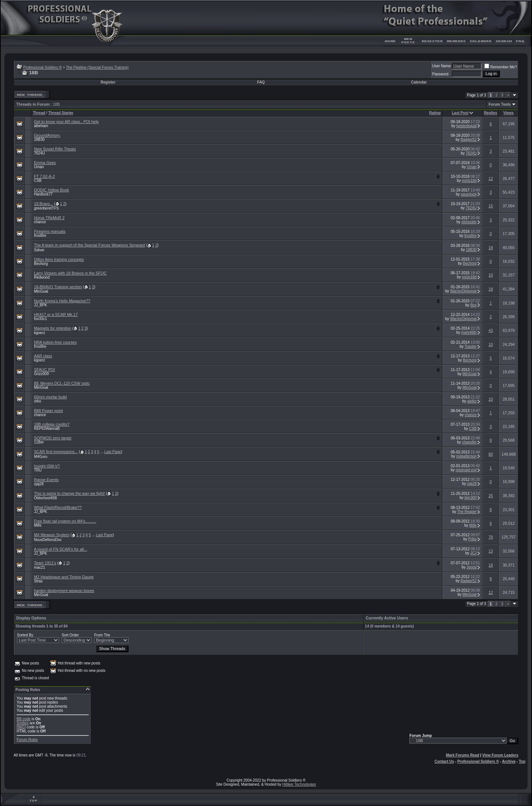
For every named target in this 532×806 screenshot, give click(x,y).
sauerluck (469, 194)
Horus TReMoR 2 (49, 218)
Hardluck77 (43, 194)
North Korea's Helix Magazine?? (62, 301)
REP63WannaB (47, 428)
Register (108, 82)
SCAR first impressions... (56, 452)
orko (37, 401)
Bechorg (41, 264)
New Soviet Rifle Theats (55, 149)
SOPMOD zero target (53, 438)
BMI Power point (48, 411)
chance (40, 222)
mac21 (40, 567)
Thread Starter (61, 113)
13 (491, 551)
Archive (509, 761)
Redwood (42, 277)
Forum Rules (27, 740)
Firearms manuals (50, 231)
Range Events (46, 480)
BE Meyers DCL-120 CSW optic (62, 383)
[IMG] (21, 727)
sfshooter (469, 222)
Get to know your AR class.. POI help (66, 122)
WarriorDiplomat (463, 291)
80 (491, 454)
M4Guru (41, 457)
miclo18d (469, 181)
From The (102, 635)
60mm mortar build (50, 397)
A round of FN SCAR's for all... (61, 549)
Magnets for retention (53, 328)
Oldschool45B (45, 498)
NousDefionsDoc (48, 540)
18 (491, 248)
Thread (39, 113)
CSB (38, 181)
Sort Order (70, 635)
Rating (435, 113)
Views (508, 113)
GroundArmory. (47, 135)
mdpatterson (467, 456)
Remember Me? (501, 67)
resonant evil (466, 470)
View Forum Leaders (500, 755)
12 (491, 178)
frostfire (40, 236)
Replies (491, 113)
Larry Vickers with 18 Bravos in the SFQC (70, 273)
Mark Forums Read (463, 755)
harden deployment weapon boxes (64, 591)
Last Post (460, 113)
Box (473, 305)
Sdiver (39, 250)
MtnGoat (41, 291)
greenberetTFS (46, 208)
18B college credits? (52, 424)
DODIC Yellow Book (52, 190)
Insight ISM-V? (47, 466)
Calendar (419, 82)
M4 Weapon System (52, 535)
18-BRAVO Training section (58, 287)
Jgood (472, 567)
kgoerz (40, 333)
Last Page (112, 452)
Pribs (472, 539)
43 (491, 330)
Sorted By (25, 635)
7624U (39, 153)
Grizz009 (41, 374)
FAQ (261, 82)
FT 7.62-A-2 (45, 176)
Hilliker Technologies (299, 784)
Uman (39, 167)
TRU (38, 470)
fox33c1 (40, 319)
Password (440, 74)
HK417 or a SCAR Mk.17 (56, 314)
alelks (472, 401)
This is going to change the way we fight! (69, 493)
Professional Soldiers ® (42, 67)
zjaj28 (39, 484)
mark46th (469, 332)
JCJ (473, 553)
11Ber (39, 442)
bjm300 (470, 498)
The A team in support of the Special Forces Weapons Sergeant (90, 245)
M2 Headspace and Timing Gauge (64, 577)
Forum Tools (499, 104)
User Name (442, 66)
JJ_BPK (41, 305)
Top (522, 761)
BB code (24, 719)
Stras (38, 581)
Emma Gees (45, 163)
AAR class (43, 356)
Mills (38, 525)
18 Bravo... (44, 204)
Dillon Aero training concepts (59, 259)
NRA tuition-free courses (55, 342)
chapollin (469, 442)
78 (491, 537)
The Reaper (467, 512)
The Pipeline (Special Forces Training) (97, 67)
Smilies (23, 723)
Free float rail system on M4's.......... (65, 521)
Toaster (470, 346)
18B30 (39, 140)
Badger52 (469, 140)
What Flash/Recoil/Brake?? (58, 507)
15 (491, 206)
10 (491, 275)
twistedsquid (466, 126)
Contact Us (444, 761)
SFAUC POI (45, 370)
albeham (41, 126)
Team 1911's (45, 563)
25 (491, 496)
